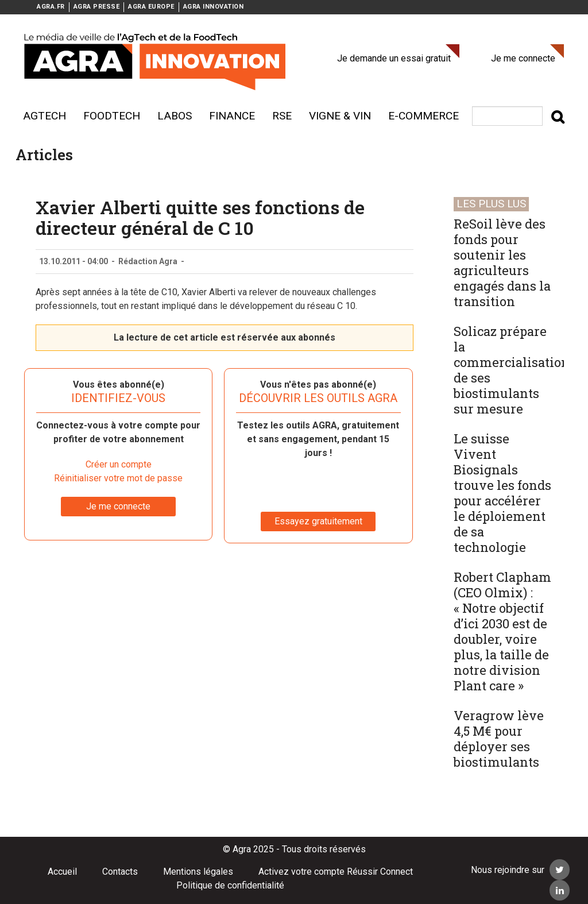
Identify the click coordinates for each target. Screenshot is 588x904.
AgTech (45, 116)
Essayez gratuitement (318, 521)
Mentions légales (198, 872)
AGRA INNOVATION (214, 7)
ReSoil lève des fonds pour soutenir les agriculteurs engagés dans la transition (502, 262)
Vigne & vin (340, 116)
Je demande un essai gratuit (394, 58)
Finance (232, 116)
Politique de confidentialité (230, 885)
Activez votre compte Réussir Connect (336, 872)
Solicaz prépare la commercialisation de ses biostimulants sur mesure (512, 370)
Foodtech (112, 116)
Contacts (120, 872)
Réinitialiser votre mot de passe (118, 478)
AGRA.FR (51, 7)
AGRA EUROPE (151, 7)
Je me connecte (523, 58)
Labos (175, 116)
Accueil (62, 872)
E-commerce (423, 116)
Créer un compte (119, 464)
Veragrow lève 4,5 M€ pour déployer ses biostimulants (499, 739)
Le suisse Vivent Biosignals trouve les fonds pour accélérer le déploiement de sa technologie (502, 493)
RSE (282, 116)
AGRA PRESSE (97, 7)
